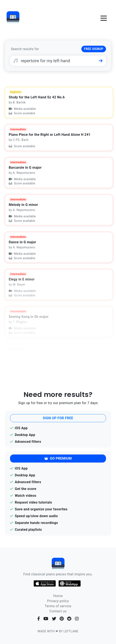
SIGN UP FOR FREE (58, 418)
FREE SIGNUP (94, 49)
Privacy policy (58, 601)
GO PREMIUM (58, 458)
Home (58, 596)
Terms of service (58, 606)
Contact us (58, 611)
